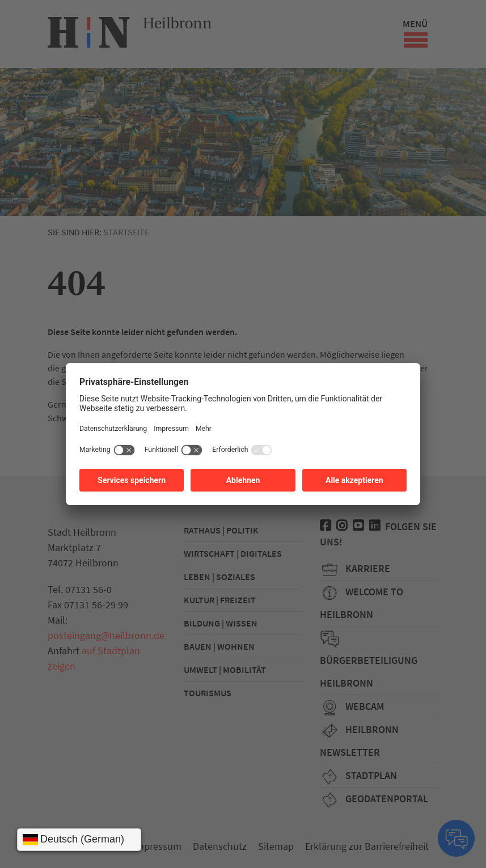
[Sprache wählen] (79, 840)
